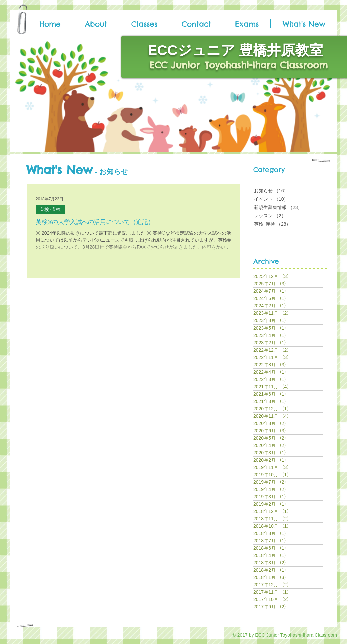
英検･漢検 (50, 209)
